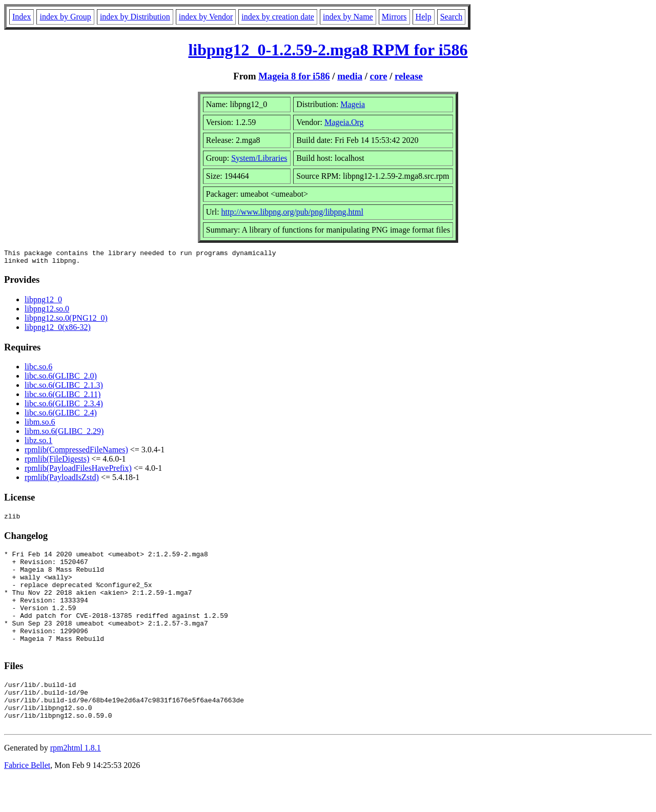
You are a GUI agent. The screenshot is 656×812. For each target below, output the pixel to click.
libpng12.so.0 (47, 312)
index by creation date (278, 17)
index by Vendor (206, 17)
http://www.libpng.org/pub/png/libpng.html (292, 212)
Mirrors (394, 17)
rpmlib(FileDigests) (57, 462)
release (409, 76)
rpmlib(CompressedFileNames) (76, 453)
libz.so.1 (38, 443)
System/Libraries (259, 158)
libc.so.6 (38, 370)
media (350, 76)
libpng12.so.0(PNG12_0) (66, 321)
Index (22, 17)
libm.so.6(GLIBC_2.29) (64, 434)
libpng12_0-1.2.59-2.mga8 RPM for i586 (328, 50)
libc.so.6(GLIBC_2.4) (61, 416)
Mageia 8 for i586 (294, 76)
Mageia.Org (344, 122)
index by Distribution (135, 17)
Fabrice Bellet (27, 799)
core (379, 76)
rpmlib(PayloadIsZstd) (62, 480)
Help (424, 17)
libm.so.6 (40, 425)
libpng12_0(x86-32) (58, 330)
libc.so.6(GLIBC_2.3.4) (64, 407)
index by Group (65, 17)
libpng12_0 (43, 303)
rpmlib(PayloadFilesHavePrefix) (78, 471)
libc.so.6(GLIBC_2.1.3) (64, 388)
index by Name (348, 17)
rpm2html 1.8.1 (76, 782)
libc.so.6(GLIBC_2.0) (61, 379)
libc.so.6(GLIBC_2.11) (63, 397)
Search (452, 17)
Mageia (353, 104)
